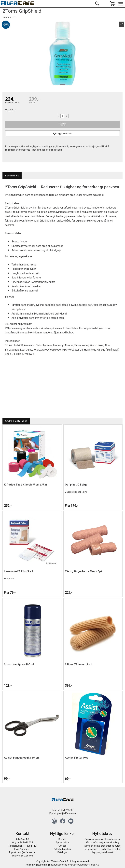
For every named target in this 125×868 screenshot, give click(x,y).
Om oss (62, 846)
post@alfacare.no (66, 813)
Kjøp (63, 124)
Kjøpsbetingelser (62, 849)
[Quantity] (63, 116)
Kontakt (62, 839)
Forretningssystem (36, 865)
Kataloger (62, 852)
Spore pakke (62, 842)
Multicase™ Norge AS (88, 865)
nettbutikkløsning (58, 865)
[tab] (12, 176)
